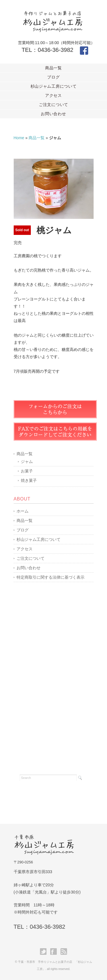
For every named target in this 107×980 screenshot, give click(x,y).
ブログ (53, 77)
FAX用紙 (55, 432)
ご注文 (55, 409)
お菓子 (27, 471)
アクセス (53, 95)
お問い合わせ (53, 114)
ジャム (27, 461)
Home (19, 138)
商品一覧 (53, 68)
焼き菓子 (29, 480)
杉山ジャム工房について (54, 86)
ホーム (23, 511)
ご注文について (53, 105)
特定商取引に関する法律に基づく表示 (51, 577)
